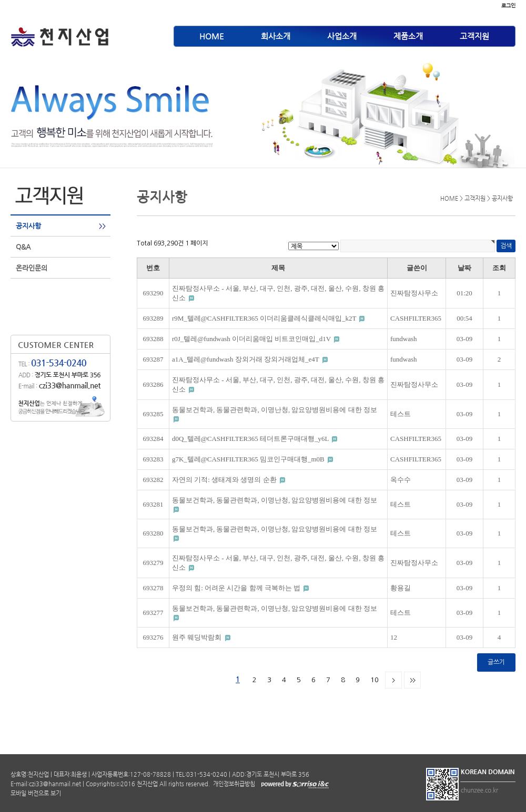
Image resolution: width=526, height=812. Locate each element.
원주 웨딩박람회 (198, 637)
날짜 (464, 268)
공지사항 (28, 226)
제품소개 (408, 36)
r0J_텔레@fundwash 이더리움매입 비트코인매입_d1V (252, 339)
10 (375, 680)
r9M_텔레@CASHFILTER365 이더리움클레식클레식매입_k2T (265, 318)
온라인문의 (32, 268)
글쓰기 (496, 662)
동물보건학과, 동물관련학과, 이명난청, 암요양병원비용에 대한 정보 (275, 410)
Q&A (23, 247)
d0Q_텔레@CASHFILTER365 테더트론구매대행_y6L (251, 439)
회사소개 (276, 36)
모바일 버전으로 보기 (36, 793)
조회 (499, 268)
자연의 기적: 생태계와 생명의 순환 (225, 480)
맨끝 (412, 680)
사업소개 (342, 36)
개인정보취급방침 (233, 784)
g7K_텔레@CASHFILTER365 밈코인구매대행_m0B (249, 459)
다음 (393, 680)
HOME (212, 36)
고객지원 (474, 36)
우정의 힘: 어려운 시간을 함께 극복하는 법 (237, 588)
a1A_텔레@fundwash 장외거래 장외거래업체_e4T (246, 359)
